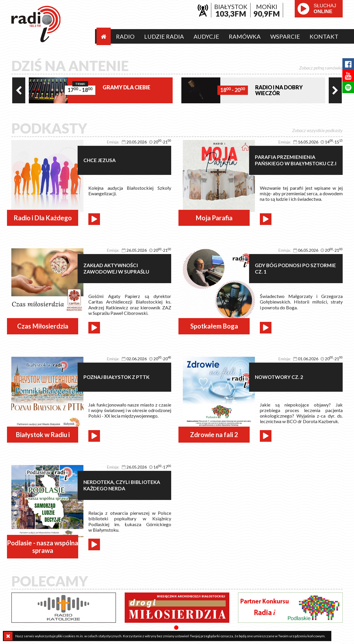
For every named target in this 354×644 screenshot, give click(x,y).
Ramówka (245, 36)
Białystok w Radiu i (43, 435)
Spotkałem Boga (214, 326)
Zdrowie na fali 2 (214, 435)
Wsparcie (285, 36)
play (303, 9)
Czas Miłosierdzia (43, 326)
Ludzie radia (164, 36)
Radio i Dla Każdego (43, 218)
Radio (125, 36)
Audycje (206, 36)
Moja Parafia (214, 218)
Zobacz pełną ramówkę (321, 68)
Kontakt (324, 36)
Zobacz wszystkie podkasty (317, 130)
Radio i (36, 24)
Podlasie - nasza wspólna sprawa (43, 547)
